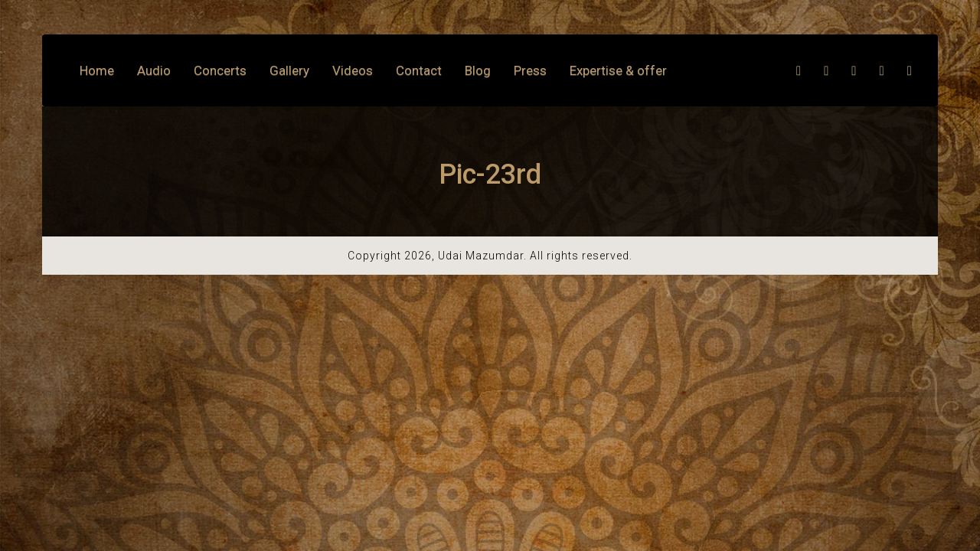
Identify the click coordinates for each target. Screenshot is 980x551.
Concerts (220, 70)
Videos (353, 70)
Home (97, 70)
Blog (478, 70)
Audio (154, 70)
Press (530, 70)
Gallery (289, 70)
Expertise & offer (618, 70)
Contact (419, 70)
